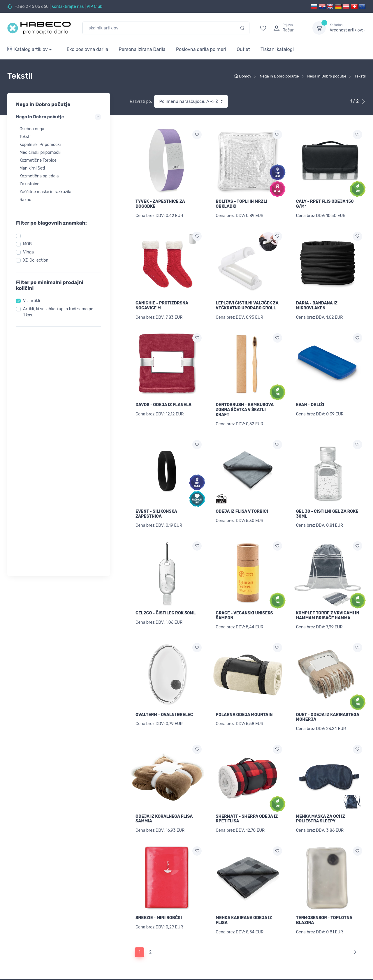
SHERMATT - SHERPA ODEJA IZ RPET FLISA (247, 755)
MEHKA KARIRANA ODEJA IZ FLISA (244, 857)
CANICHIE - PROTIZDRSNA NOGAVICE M (162, 306)
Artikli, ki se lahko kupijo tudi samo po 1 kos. (58, 312)
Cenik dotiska (112, 951)
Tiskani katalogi (277, 49)
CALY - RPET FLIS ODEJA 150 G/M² (325, 204)
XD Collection (36, 260)
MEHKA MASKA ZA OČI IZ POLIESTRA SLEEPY (321, 755)
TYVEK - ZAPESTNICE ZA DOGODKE (160, 204)
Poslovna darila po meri (201, 49)
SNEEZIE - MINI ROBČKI (159, 854)
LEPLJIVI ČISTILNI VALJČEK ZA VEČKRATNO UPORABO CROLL (247, 306)
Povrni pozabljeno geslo (213, 951)
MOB (27, 244)
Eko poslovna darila (88, 49)
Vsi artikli (31, 301)
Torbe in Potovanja (25, 973)
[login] (288, 28)
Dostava (107, 959)
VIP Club (95, 7)
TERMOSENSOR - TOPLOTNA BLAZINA (324, 857)
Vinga (28, 252)
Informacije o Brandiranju (123, 943)
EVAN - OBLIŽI (310, 405)
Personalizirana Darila (142, 49)
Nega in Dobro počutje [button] (59, 117)
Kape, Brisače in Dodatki (30, 965)
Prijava (197, 943)
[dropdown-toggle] (319, 28)
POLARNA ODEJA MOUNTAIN (244, 715)
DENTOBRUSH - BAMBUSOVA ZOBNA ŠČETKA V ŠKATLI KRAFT (245, 410)
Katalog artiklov (28, 49)
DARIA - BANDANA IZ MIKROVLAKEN (317, 306)
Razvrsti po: (141, 102)
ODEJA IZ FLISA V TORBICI (242, 511)
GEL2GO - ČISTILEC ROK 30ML (166, 613)
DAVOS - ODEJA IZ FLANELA (163, 405)
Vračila (105, 967)
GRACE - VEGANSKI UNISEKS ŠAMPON (244, 616)
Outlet (243, 49)
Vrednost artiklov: (348, 28)
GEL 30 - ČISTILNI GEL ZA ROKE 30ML (327, 514)
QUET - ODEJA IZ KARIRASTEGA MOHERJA (328, 717)
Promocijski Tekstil (25, 949)
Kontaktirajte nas (68, 7)
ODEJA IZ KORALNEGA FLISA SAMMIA (164, 819)
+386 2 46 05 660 (31, 7)
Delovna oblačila (23, 957)
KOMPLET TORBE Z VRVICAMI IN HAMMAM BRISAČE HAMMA (328, 616)
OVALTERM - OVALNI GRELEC (164, 715)
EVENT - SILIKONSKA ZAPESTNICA (156, 514)
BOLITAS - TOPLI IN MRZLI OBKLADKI (241, 204)
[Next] (354, 889)
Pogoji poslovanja (116, 975)
